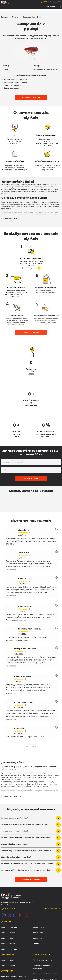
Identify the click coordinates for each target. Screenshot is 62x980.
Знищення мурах (41, 899)
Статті (36, 916)
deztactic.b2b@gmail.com (46, 881)
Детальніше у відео (15, 266)
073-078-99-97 (46, 2)
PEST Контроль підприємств (46, 932)
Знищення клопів (9, 905)
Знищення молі (40, 911)
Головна (5, 17)
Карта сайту (39, 968)
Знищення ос (39, 905)
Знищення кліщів (9, 916)
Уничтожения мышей (42, 963)
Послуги (16, 17)
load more (31, 718)
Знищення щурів (9, 932)
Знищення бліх (8, 911)
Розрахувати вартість (31, 98)
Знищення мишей (9, 938)
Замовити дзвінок (50, 7)
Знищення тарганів (10, 899)
